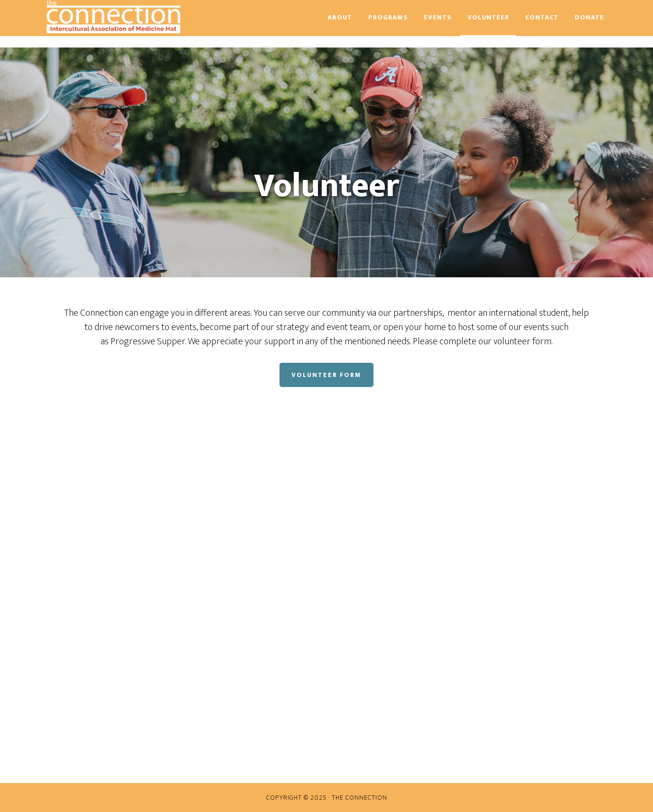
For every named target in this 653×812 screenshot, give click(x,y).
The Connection (130, 17)
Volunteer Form (326, 375)
